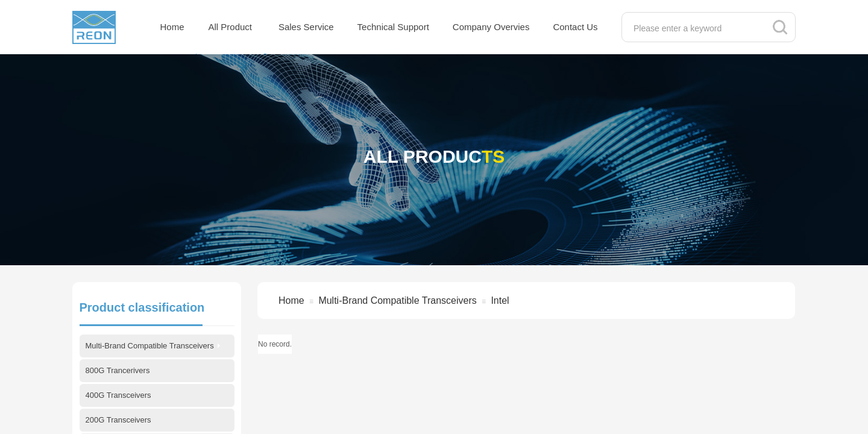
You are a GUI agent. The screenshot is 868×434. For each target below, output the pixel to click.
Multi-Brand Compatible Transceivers (397, 300)
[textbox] (696, 28)
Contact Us (575, 27)
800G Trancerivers (118, 370)
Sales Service (306, 27)
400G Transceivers (118, 395)
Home (172, 27)
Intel (500, 300)
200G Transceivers (118, 420)
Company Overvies (491, 27)
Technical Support (393, 27)
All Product (231, 27)
